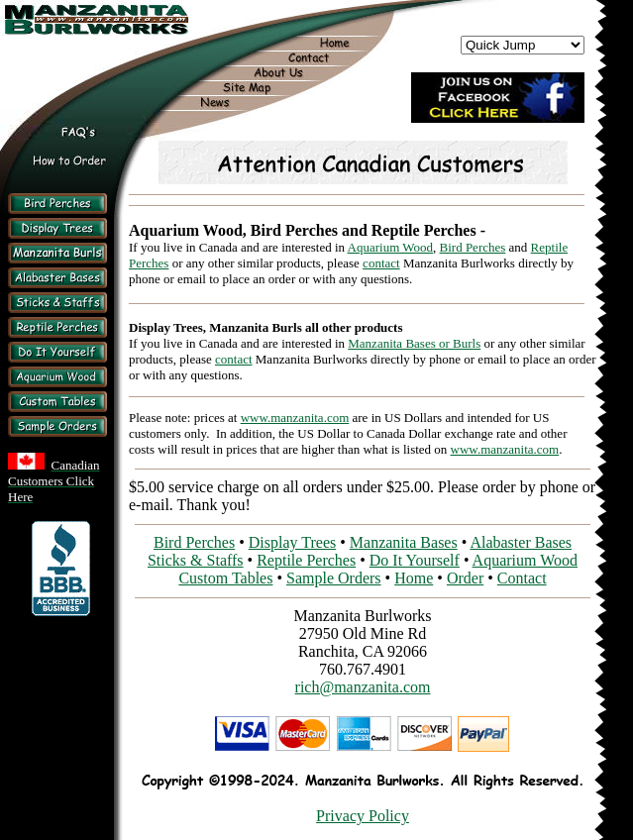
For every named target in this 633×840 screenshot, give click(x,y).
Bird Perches (473, 247)
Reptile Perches (306, 560)
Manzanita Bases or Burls (414, 343)
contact (381, 263)
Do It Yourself (415, 560)
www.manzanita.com (295, 418)
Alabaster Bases (521, 542)
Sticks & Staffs (196, 560)
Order (465, 578)
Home (414, 578)
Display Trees (292, 542)
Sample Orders (334, 578)
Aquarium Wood (390, 247)
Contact (522, 578)
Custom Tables (225, 578)
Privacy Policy (363, 816)
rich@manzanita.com (363, 687)
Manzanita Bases (404, 542)
